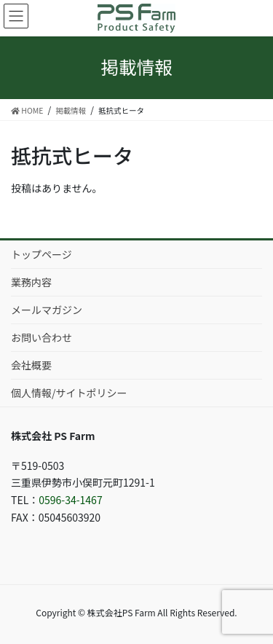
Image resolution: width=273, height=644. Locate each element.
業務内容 (31, 282)
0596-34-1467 (70, 500)
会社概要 (31, 365)
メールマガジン (47, 310)
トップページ (41, 254)
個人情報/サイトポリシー (69, 393)
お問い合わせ (41, 337)
